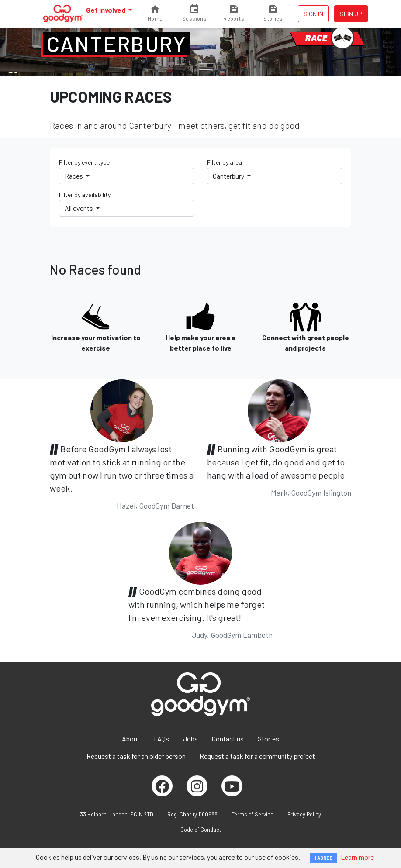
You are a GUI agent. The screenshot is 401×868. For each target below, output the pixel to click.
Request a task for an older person (136, 756)
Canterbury (116, 44)
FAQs (161, 739)
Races (74, 176)
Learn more (357, 857)
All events (80, 208)
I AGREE (324, 858)
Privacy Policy (304, 814)
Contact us (228, 739)
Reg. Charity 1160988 (192, 814)
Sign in (313, 14)
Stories (268, 739)
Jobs (190, 739)
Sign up (351, 14)
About (131, 739)
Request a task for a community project (257, 756)
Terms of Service (252, 814)
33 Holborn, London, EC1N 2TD (117, 814)
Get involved (106, 10)
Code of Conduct (201, 830)
